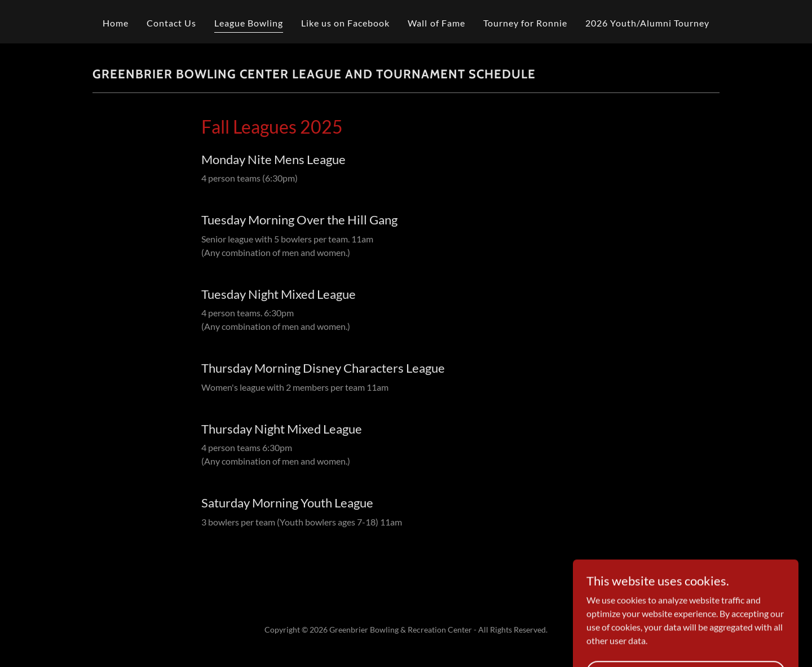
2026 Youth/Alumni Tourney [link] (647, 23)
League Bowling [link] (249, 23)
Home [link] (116, 23)
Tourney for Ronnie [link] (525, 23)
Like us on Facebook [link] (345, 23)
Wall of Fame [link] (436, 23)
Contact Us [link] (171, 23)
